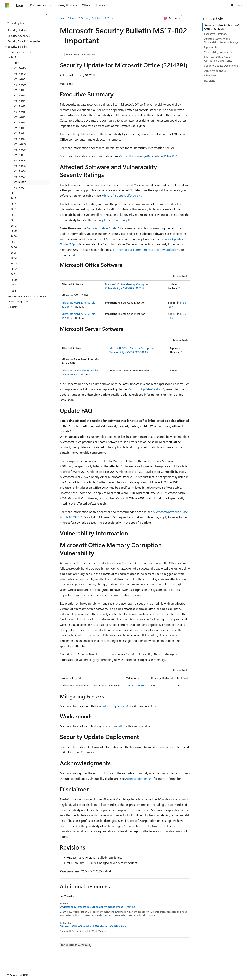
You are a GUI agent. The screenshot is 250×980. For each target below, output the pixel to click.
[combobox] (26, 23)
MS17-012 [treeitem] (19, 128)
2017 (108, 18)
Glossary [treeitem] (13, 307)
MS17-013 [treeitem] (19, 122)
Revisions (210, 81)
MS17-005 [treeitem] (20, 166)
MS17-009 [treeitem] (20, 144)
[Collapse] (47, 15)
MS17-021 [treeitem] (19, 79)
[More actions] (187, 18)
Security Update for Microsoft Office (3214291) (222, 27)
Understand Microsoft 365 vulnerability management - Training (97, 907)
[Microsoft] (7, 5)
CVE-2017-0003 (135, 685)
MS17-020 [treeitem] (20, 85)
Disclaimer (210, 75)
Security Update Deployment (221, 66)
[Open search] (232, 5)
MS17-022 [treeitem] (20, 74)
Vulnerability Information (219, 52)
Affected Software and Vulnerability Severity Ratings (221, 40)
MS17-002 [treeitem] (20, 182)
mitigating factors (114, 706)
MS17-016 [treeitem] (19, 106)
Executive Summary (216, 34)
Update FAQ (211, 47)
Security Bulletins (91, 18)
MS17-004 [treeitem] (20, 171)
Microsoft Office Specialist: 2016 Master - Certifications (93, 926)
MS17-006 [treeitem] (20, 160)
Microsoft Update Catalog (144, 389)
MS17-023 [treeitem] (20, 68)
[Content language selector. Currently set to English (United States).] (22, 974)
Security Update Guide (102, 228)
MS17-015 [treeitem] (19, 112)
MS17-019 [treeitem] (19, 90)
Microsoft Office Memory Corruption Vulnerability (219, 59)
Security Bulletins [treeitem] (21, 52)
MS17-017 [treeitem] (19, 101)
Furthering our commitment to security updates (145, 249)
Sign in (241, 5)
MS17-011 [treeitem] (19, 133)
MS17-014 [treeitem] (19, 117)
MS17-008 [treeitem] (20, 150)
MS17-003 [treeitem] (20, 177)
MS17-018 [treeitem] (19, 95)
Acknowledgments (138, 778)
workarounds (111, 726)
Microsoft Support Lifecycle (120, 195)
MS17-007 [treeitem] (20, 155)
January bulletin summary (110, 220)
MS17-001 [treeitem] (19, 187)
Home (74, 18)
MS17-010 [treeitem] (19, 139)
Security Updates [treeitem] (18, 30)
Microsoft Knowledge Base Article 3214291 (146, 156)
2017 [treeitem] (16, 63)
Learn (63, 18)
